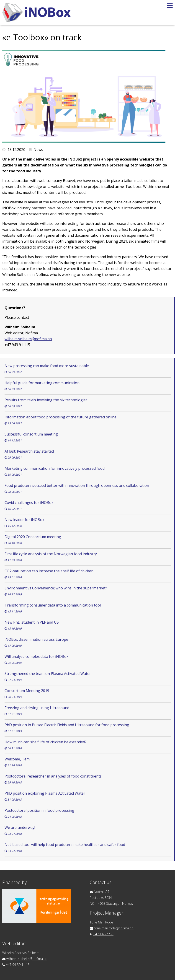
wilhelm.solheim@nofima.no (28, 339)
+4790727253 (103, 934)
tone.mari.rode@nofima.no (114, 928)
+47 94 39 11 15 (18, 965)
